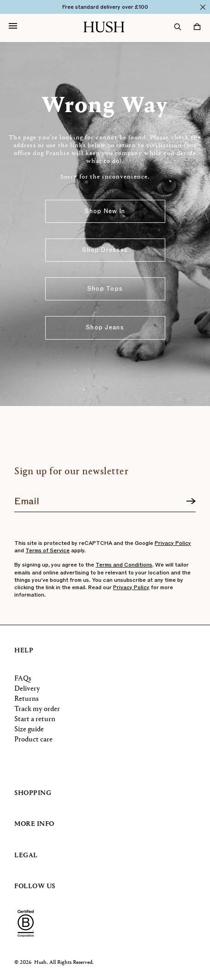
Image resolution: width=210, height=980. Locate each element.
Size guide (29, 729)
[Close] (203, 7)
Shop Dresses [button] (105, 250)
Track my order (37, 709)
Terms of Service (48, 550)
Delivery (27, 689)
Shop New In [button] (105, 211)
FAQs (23, 679)
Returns (27, 699)
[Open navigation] (13, 27)
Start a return (35, 719)
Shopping (33, 793)
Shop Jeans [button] (105, 328)
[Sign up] (191, 502)
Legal (26, 856)
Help (24, 651)
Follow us (35, 887)
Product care (33, 740)
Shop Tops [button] (105, 289)
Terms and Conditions (124, 565)
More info (34, 824)
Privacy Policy (173, 543)
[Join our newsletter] (105, 498)
